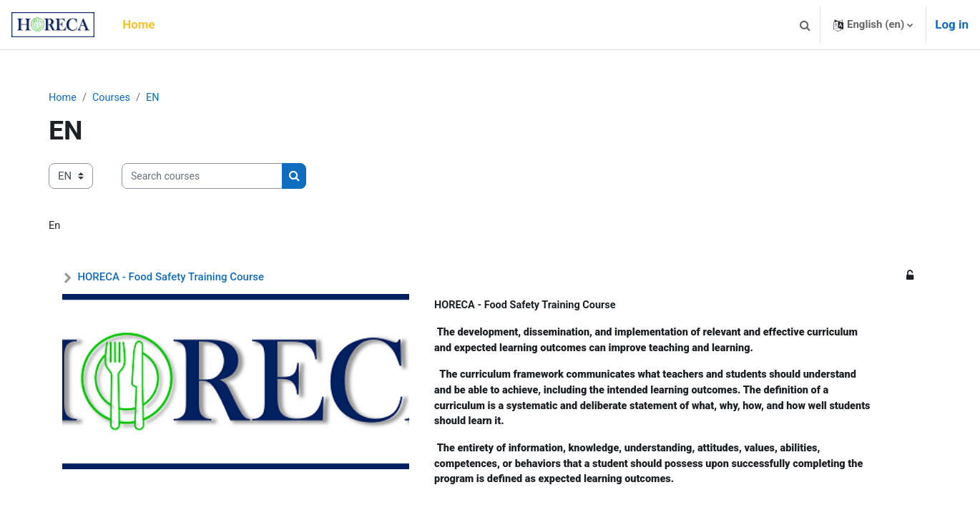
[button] (805, 25)
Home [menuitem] (139, 24)
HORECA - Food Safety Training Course (173, 278)
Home (65, 98)
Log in (952, 24)
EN (158, 98)
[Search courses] (204, 177)
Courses (116, 98)
